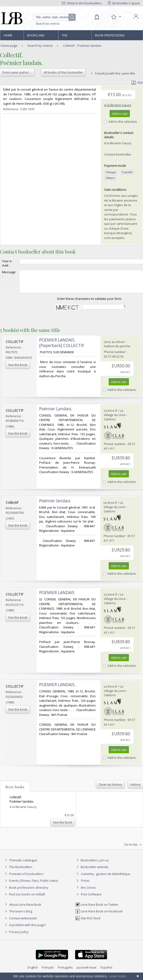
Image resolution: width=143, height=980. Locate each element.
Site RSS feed (88, 922)
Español (106, 972)
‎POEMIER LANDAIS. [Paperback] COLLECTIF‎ (62, 347)
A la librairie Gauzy (118, 105)
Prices (85, 885)
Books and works (36, 37)
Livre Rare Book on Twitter (97, 909)
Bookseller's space (124, 3)
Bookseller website (92, 871)
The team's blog (18, 916)
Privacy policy (16, 936)
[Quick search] (54, 17)
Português (65, 972)
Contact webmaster (20, 922)
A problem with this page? (25, 929)
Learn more (117, 976)
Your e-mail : (7, 263)
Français (48, 972)
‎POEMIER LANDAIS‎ (57, 597)
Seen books (15, 791)
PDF (137, 83)
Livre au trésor (114, 346)
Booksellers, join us (92, 864)
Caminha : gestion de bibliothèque (106, 878)
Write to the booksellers (82, 3)
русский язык (87, 972)
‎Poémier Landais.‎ (56, 413)
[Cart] (97, 17)
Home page (8, 37)
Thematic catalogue (20, 864)
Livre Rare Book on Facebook (99, 916)
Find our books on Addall (24, 899)
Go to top (134, 849)
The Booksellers (72, 37)
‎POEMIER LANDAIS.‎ (57, 689)
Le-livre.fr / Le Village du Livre (115, 417)
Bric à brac (88, 892)
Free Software (91, 899)
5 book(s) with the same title (112, 73)
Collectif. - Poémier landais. (82, 46)
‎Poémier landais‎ (55, 505)
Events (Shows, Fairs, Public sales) (31, 885)
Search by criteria (48, 24)
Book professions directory (110, 37)
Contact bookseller (118, 154)
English (33, 972)
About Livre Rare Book (25, 909)
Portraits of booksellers (26, 878)
